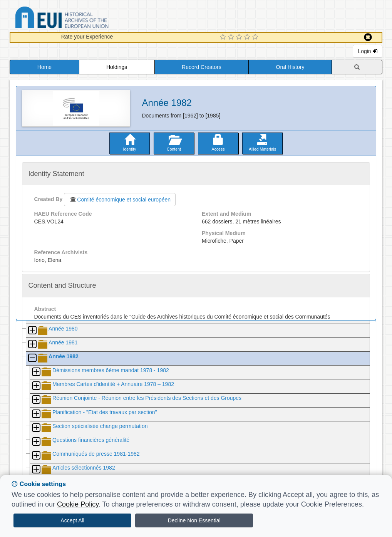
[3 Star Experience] (240, 37)
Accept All (72, 520)
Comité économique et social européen (120, 200)
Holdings (117, 67)
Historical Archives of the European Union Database (84, 19)
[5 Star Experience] (256, 37)
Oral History (290, 67)
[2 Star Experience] (232, 37)
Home (44, 67)
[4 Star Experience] (248, 37)
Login (367, 51)
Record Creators (202, 67)
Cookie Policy (78, 504)
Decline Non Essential (194, 520)
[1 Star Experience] (224, 37)
